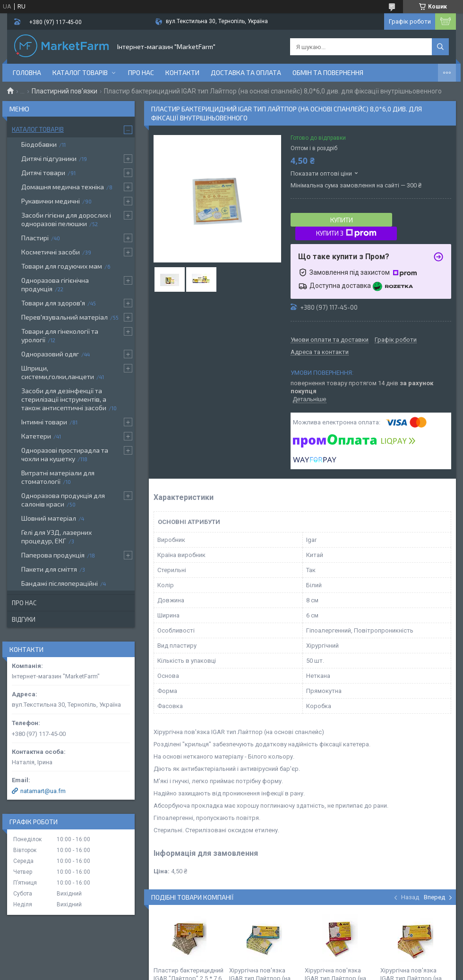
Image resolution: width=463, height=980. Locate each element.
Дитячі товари (43, 173)
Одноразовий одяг (50, 354)
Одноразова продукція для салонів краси (63, 500)
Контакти (182, 72)
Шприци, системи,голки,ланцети (58, 372)
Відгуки (24, 619)
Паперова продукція (53, 555)
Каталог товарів (80, 72)
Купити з (346, 233)
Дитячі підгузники (49, 158)
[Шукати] (440, 47)
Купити (342, 220)
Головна (27, 72)
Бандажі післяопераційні (60, 583)
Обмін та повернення (328, 72)
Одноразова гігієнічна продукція (55, 284)
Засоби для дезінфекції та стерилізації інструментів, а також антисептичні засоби (64, 399)
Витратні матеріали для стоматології (58, 477)
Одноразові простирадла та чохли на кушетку (65, 454)
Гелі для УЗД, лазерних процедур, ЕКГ (56, 536)
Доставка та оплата (246, 72)
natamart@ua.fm (43, 791)
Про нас (141, 72)
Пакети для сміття (49, 569)
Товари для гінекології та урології (60, 335)
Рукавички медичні (51, 201)
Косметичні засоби (51, 252)
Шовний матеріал (49, 518)
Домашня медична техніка (63, 187)
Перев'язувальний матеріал (64, 317)
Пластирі (35, 238)
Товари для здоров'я (53, 303)
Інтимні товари (44, 422)
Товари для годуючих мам (62, 266)
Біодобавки (39, 144)
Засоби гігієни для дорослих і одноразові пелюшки (66, 219)
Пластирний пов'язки (64, 91)
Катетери (36, 436)
